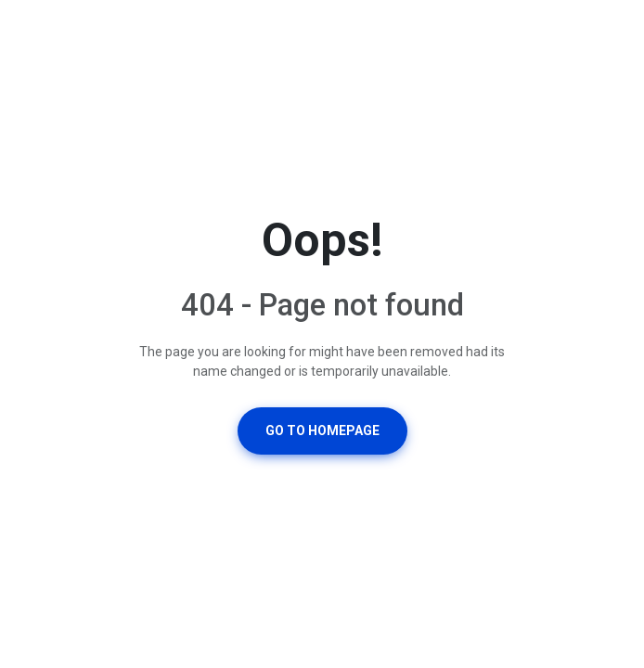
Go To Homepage (322, 430)
